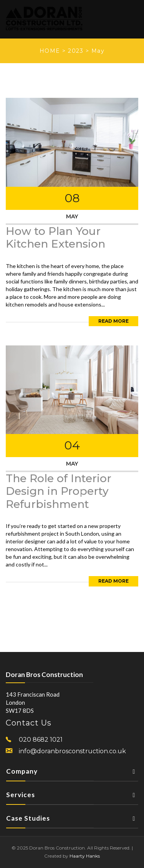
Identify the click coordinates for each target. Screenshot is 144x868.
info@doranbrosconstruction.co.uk (72, 751)
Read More (113, 321)
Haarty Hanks (85, 856)
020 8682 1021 (41, 740)
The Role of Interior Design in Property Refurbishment (59, 491)
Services (72, 797)
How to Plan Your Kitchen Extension (55, 238)
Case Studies (72, 820)
